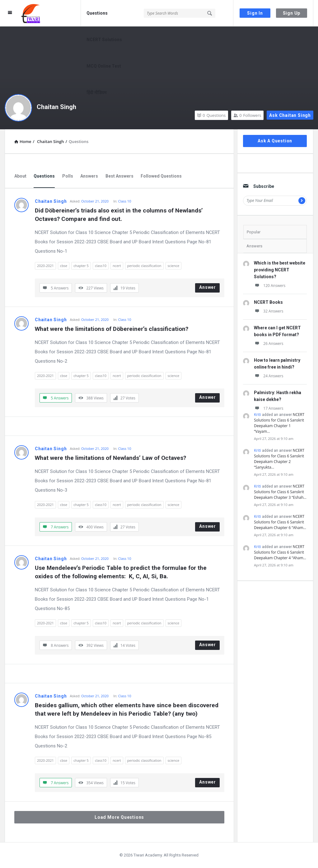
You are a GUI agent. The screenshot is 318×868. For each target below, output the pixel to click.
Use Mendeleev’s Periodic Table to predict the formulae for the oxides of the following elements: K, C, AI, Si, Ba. (122, 572)
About (20, 176)
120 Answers (270, 286)
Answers (89, 176)
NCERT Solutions (104, 40)
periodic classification (144, 266)
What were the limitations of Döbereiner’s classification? (112, 329)
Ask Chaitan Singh (290, 115)
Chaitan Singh (56, 107)
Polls (68, 176)
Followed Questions (161, 176)
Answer (208, 287)
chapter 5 (81, 266)
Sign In (255, 13)
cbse (64, 266)
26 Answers (269, 343)
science (174, 266)
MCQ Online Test (104, 66)
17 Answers (269, 408)
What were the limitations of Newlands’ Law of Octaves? (110, 458)
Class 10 (125, 201)
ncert (117, 266)
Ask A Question (275, 141)
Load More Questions (119, 817)
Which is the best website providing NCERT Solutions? (280, 270)
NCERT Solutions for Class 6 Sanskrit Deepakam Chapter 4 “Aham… (280, 552)
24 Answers (269, 376)
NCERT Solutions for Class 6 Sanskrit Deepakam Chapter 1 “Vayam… (279, 423)
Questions (97, 13)
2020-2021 (45, 266)
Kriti (257, 415)
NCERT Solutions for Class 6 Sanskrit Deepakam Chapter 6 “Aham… (280, 522)
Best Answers (119, 176)
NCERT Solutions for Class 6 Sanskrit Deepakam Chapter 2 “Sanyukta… (279, 459)
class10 (101, 266)
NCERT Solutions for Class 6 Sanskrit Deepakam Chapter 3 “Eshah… (280, 492)
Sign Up (292, 13)
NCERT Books (268, 302)
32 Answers (269, 311)
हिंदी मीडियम (96, 93)
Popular (254, 232)
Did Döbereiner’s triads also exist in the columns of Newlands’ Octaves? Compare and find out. (120, 215)
